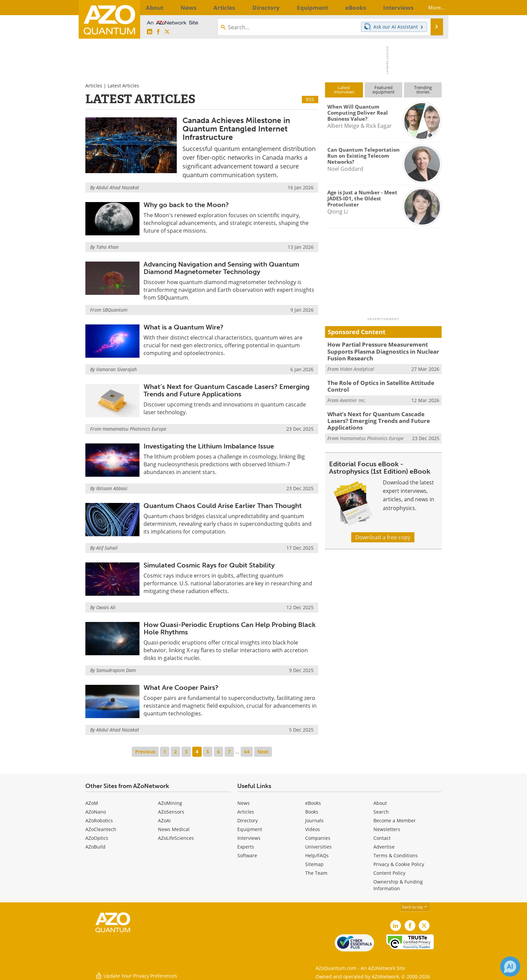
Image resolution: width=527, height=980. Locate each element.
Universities (318, 847)
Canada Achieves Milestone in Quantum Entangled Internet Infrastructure (236, 129)
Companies (318, 838)
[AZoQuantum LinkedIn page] (150, 32)
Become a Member (395, 820)
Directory (248, 820)
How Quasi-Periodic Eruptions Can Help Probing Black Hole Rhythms (230, 628)
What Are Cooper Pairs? (181, 688)
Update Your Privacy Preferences (136, 971)
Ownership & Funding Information (398, 885)
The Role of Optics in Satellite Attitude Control (377, 383)
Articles (94, 86)
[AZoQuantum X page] (167, 32)
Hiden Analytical (357, 367)
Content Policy (389, 873)
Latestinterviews (344, 90)
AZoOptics (97, 838)
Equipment (250, 829)
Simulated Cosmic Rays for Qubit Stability (209, 565)
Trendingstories (423, 90)
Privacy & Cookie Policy (399, 864)
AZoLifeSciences (176, 838)
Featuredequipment (383, 90)
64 (247, 752)
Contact (382, 838)
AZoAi (164, 820)
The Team (316, 873)
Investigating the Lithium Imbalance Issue (209, 446)
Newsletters (387, 829)
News (244, 803)
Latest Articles (123, 86)
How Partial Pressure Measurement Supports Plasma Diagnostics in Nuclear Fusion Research (384, 350)
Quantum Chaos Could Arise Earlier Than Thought (223, 506)
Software (247, 855)
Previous (145, 752)
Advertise (384, 847)
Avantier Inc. (353, 396)
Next (263, 752)
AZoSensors (171, 812)
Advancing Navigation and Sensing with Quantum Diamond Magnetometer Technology (221, 268)
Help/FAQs (317, 855)
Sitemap (314, 864)
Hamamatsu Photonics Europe (134, 429)
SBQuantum (115, 310)
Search (381, 812)
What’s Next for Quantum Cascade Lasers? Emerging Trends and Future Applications (227, 390)
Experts (246, 847)
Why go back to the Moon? (186, 205)
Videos (313, 829)
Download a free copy (383, 525)
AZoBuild (95, 847)
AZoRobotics (99, 820)
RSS (310, 99)
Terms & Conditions (396, 855)
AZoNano (96, 812)
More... (431, 7)
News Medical (174, 829)
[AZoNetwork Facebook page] (158, 32)
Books (312, 812)
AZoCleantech (101, 829)
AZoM (92, 803)
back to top (415, 907)
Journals (314, 820)
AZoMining (170, 803)
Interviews (249, 838)
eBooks (313, 803)
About (380, 803)
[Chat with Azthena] (510, 967)
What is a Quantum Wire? (184, 327)
